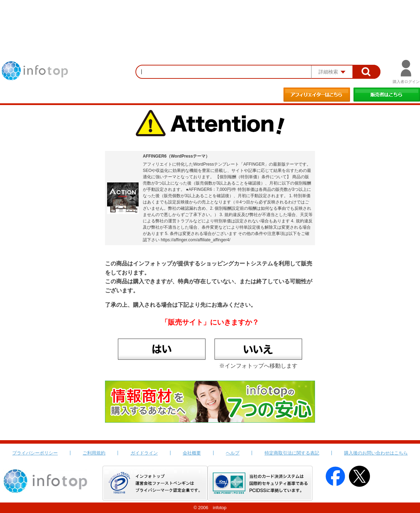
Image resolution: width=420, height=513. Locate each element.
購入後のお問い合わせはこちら (376, 453)
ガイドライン (144, 453)
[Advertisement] (210, 19)
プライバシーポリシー (35, 453)
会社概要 (192, 453)
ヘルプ (233, 453)
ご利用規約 (94, 453)
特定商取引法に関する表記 (292, 453)
